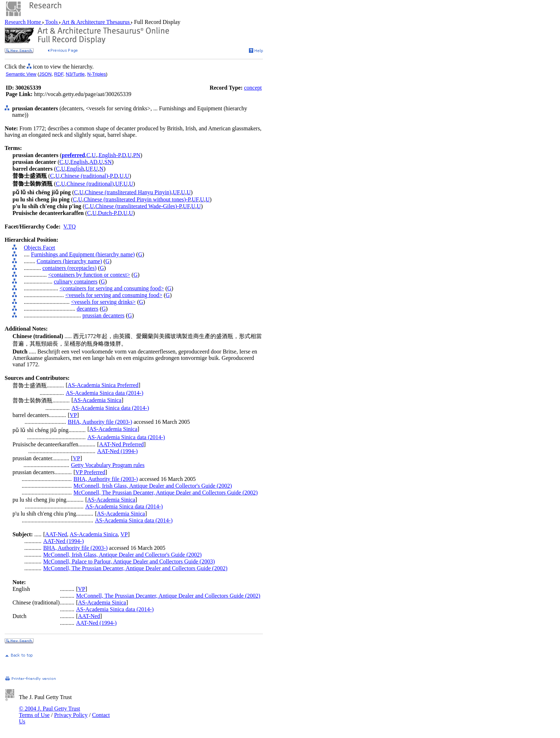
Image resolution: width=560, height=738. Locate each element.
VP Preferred (90, 472)
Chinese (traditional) (90, 184)
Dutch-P (107, 213)
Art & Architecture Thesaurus (96, 22)
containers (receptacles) (69, 268)
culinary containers (76, 282)
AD (93, 162)
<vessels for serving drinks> (103, 302)
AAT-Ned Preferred (121, 444)
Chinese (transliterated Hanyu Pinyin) (128, 192)
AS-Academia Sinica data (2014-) (104, 393)
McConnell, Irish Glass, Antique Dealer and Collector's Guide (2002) (153, 486)
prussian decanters (104, 315)
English (79, 162)
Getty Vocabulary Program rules (108, 465)
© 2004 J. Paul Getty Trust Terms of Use (49, 712)
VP (73, 415)
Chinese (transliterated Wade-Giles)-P (138, 206)
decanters (87, 309)
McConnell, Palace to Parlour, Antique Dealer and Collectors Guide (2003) (129, 561)
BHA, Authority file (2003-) (100, 422)
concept (253, 88)
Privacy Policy (71, 715)
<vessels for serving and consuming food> (114, 295)
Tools (52, 22)
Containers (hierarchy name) (69, 261)
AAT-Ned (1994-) (117, 451)
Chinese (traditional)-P (87, 176)
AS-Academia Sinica (97, 400)
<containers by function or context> (89, 275)
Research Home (24, 22)
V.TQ (69, 227)
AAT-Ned (56, 534)
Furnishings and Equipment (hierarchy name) (83, 254)
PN (137, 155)
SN (108, 162)
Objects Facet (40, 248)
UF (89, 169)
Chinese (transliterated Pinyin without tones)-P (137, 199)
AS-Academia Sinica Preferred (103, 385)
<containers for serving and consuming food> (112, 288)
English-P (109, 155)
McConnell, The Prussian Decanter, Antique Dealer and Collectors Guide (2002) (166, 493)
